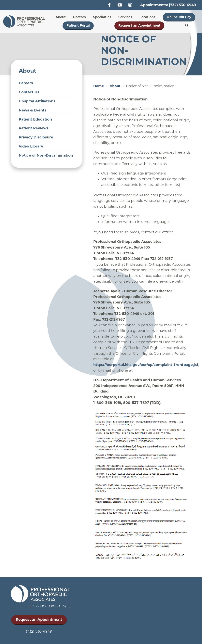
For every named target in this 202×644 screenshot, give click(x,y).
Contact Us (29, 92)
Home (99, 86)
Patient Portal (78, 26)
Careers (26, 83)
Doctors (79, 17)
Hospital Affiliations (37, 101)
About (61, 17)
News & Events (33, 110)
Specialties (102, 17)
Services (125, 17)
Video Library (31, 146)
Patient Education (35, 119)
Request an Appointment (139, 26)
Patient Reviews (34, 128)
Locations (147, 17)
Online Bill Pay (179, 17)
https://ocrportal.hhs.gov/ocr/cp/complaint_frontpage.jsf (146, 365)
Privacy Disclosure (36, 137)
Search (187, 26)
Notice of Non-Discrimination (46, 155)
